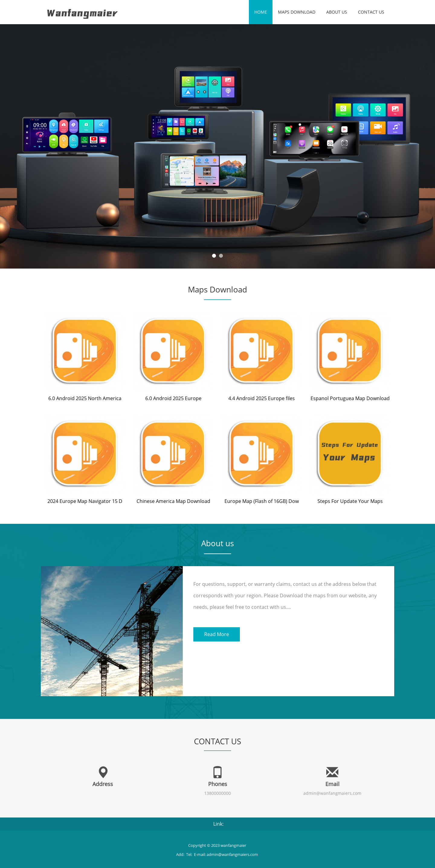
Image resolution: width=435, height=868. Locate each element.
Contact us (371, 12)
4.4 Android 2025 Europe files (262, 398)
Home (261, 12)
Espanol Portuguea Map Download (350, 398)
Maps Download (297, 12)
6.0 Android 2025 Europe (173, 398)
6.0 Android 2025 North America (85, 398)
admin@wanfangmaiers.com (332, 793)
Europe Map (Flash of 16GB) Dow (262, 501)
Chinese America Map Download (173, 501)
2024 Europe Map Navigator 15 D (85, 501)
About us (337, 12)
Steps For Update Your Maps (350, 501)
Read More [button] (217, 634)
